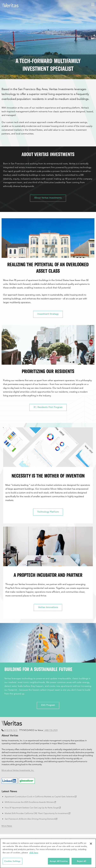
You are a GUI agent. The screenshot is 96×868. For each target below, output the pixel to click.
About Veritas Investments (48, 198)
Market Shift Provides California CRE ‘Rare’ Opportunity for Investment (37, 813)
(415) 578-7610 (11, 730)
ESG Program (48, 705)
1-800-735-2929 (51, 730)
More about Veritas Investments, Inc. (18, 770)
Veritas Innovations (48, 607)
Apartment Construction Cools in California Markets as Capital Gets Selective (41, 796)
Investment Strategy (48, 314)
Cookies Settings (12, 861)
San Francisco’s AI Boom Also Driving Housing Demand (31, 819)
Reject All (81, 861)
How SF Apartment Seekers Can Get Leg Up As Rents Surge (33, 808)
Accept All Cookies (59, 861)
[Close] (91, 844)
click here (34, 853)
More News (7, 826)
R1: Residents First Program (48, 407)
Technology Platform (48, 512)
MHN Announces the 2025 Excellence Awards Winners (30, 802)
